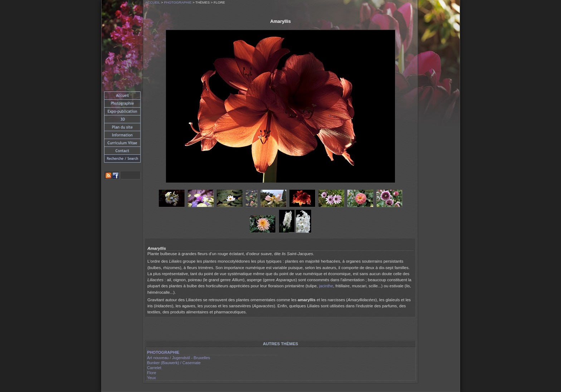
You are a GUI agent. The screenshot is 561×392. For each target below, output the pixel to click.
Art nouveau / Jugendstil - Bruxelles (179, 358)
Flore (152, 373)
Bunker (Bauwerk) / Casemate (174, 363)
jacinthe (326, 286)
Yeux (151, 378)
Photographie (178, 2)
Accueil (153, 2)
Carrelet (154, 368)
